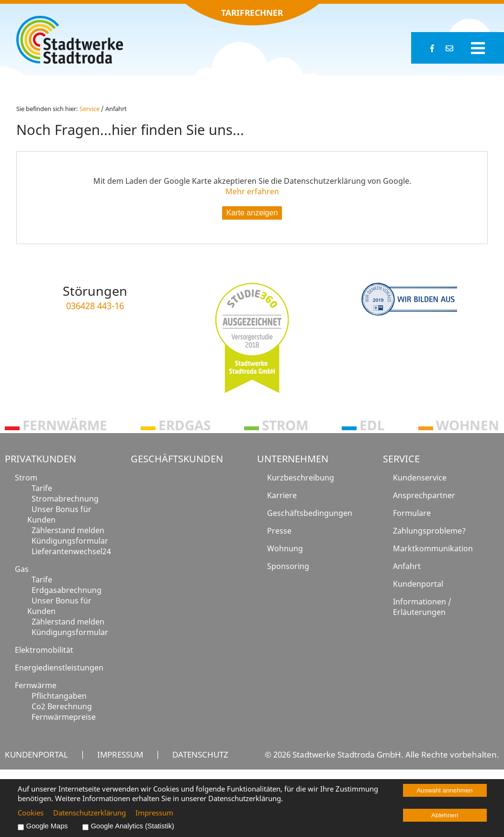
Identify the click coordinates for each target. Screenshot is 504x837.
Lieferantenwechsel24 (71, 551)
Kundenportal (418, 584)
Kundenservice (420, 478)
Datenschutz (200, 754)
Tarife (42, 488)
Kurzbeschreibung (301, 478)
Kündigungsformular (70, 541)
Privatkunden (40, 459)
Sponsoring (288, 566)
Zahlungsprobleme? (429, 531)
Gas (22, 569)
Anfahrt (407, 566)
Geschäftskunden (177, 459)
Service (401, 459)
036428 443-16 (95, 306)
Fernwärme (36, 685)
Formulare (412, 513)
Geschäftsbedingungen (310, 513)
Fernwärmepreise (64, 717)
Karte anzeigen (252, 213)
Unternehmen (293, 459)
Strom (26, 478)
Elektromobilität (44, 650)
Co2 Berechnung (62, 706)
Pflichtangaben (59, 696)
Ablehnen (445, 815)
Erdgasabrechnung (67, 590)
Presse (279, 531)
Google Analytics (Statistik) (133, 826)
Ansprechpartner (424, 495)
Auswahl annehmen (444, 790)
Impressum (120, 754)
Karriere (282, 495)
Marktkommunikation (433, 548)
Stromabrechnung (65, 499)
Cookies (31, 813)
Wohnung (285, 548)
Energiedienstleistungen (59, 668)
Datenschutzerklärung (90, 813)
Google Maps (47, 826)
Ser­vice (90, 109)
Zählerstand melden (68, 530)
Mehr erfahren (252, 191)
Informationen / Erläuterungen (422, 607)
